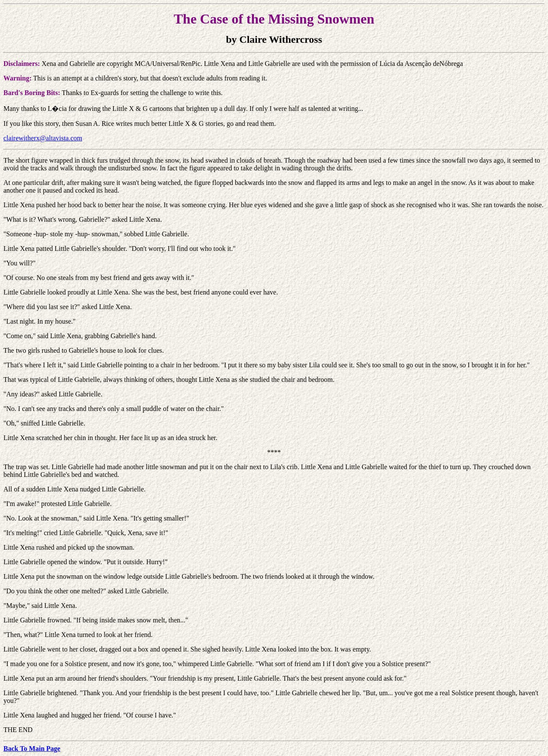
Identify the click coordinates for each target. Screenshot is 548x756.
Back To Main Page (32, 749)
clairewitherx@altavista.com (43, 138)
